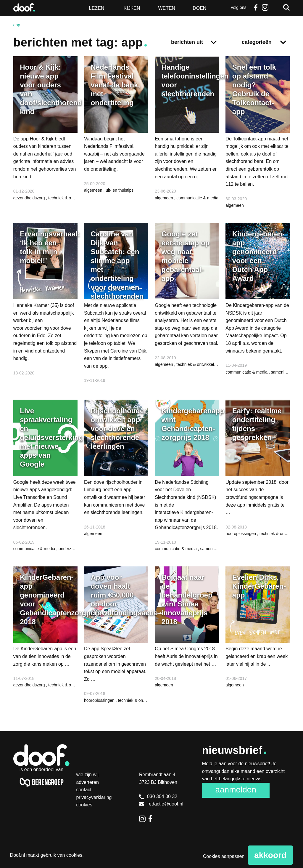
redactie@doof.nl (161, 804)
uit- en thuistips (120, 190)
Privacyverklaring (94, 797)
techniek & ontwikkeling (70, 198)
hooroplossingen (241, 534)
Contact (84, 790)
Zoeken (286, 7)
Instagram (265, 7)
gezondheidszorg (30, 198)
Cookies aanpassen (224, 856)
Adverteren (87, 782)
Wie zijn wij (87, 775)
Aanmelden (236, 790)
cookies (74, 855)
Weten (167, 8)
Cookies (84, 805)
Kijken (132, 8)
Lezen (97, 8)
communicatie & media (197, 198)
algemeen (94, 190)
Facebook (256, 7)
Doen (199, 8)
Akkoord (270, 855)
